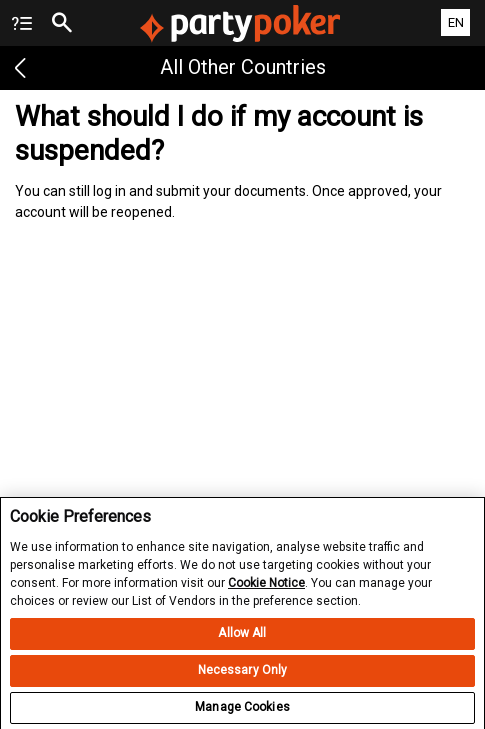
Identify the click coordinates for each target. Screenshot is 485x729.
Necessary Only (243, 688)
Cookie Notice (266, 600)
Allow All (242, 651)
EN (456, 22)
